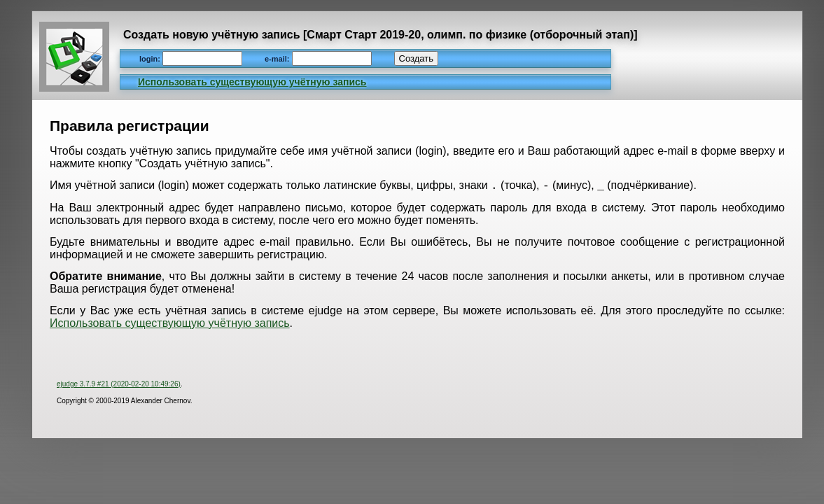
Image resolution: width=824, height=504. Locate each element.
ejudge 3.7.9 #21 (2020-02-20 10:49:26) (119, 386)
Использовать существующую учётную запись (252, 82)
